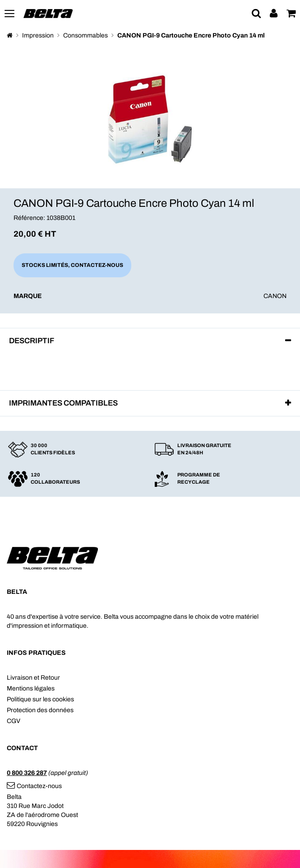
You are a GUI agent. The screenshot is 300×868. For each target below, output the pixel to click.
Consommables (85, 35)
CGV (14, 721)
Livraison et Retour (33, 678)
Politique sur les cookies (40, 699)
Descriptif (32, 341)
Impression (38, 35)
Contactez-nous (34, 786)
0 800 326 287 (27, 773)
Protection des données (40, 710)
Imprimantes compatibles (63, 403)
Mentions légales (31, 688)
